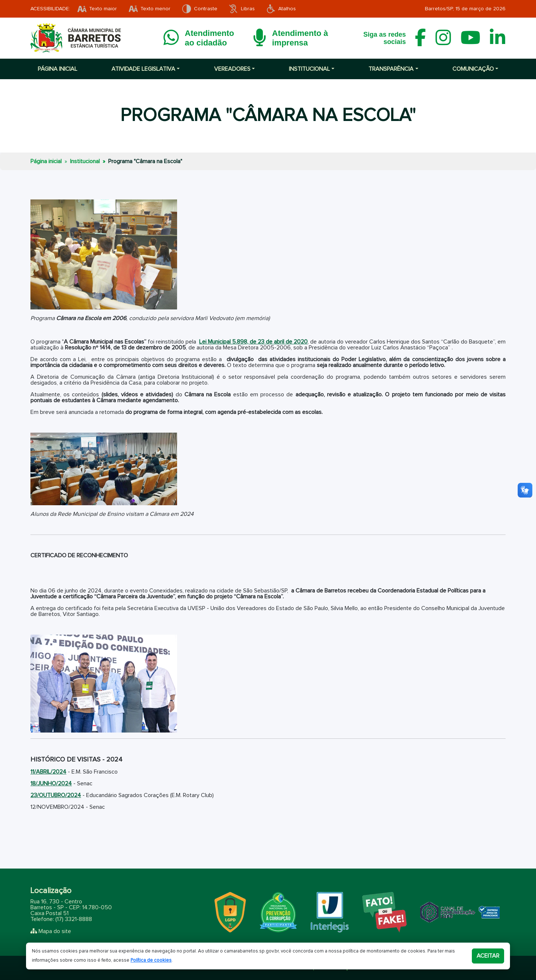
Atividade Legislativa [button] (143, 69)
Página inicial (58, 69)
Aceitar (488, 956)
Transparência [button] (391, 69)
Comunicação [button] (473, 69)
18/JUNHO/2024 (51, 783)
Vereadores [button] (232, 69)
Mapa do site (55, 931)
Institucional (85, 161)
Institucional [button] (309, 69)
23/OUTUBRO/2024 (56, 795)
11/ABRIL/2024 (48, 772)
